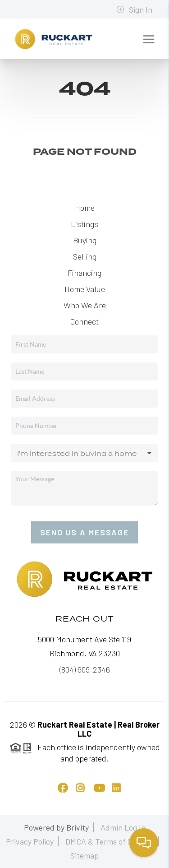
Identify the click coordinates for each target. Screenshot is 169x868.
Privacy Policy (30, 841)
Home (85, 208)
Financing (84, 273)
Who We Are (85, 305)
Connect (84, 321)
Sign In (134, 9)
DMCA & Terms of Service (110, 841)
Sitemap (84, 855)
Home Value (85, 289)
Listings (84, 224)
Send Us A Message (84, 532)
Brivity (78, 827)
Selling (85, 256)
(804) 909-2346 (85, 669)
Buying (85, 240)
